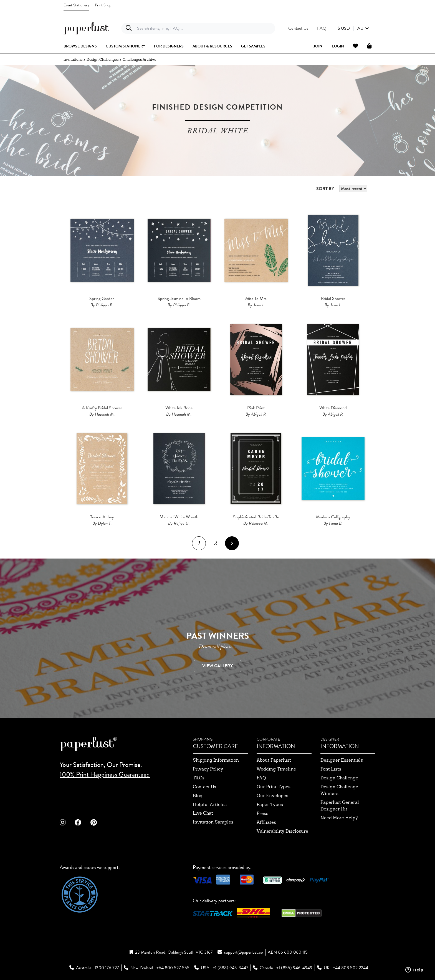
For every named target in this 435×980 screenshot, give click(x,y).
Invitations (73, 60)
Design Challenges (103, 60)
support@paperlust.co (244, 952)
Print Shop (103, 5)
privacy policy (208, 769)
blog (198, 796)
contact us (204, 787)
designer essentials (342, 760)
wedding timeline (276, 769)
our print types (274, 787)
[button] (353, 28)
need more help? (339, 818)
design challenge (339, 778)
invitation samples (213, 822)
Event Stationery (76, 5)
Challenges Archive (139, 60)
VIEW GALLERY (217, 666)
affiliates (266, 822)
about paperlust (274, 760)
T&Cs (199, 778)
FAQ (261, 778)
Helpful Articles (210, 805)
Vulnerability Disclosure (282, 831)
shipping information (216, 760)
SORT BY (325, 189)
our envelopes (272, 796)
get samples (253, 46)
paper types (270, 805)
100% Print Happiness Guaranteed (105, 774)
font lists (331, 769)
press (262, 813)
